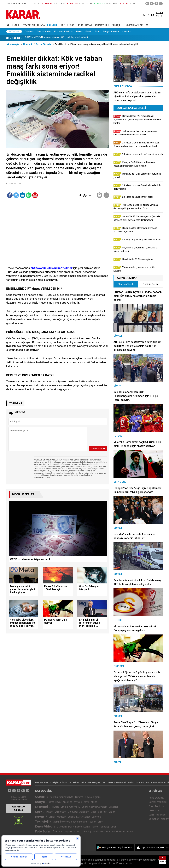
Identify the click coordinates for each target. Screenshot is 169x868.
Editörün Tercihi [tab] (150, 284)
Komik (87, 827)
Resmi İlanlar (134, 25)
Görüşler (117, 25)
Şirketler (126, 32)
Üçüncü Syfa (66, 797)
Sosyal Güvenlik (111, 32)
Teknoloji (42, 822)
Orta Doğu (55, 802)
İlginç (95, 827)
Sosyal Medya (79, 822)
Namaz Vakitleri (158, 802)
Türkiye (79, 797)
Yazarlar (29, 25)
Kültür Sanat (83, 817)
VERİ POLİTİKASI (136, 782)
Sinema (78, 827)
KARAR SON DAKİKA (19, 808)
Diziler (52, 817)
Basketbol (61, 812)
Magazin (62, 817)
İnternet (65, 822)
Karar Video (102, 25)
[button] (80, 196)
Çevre (88, 797)
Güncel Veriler (44, 32)
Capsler (68, 832)
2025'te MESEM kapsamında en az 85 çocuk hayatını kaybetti (56, 38)
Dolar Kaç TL (156, 810)
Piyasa (79, 32)
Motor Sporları (99, 812)
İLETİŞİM (54, 782)
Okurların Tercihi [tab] (126, 284)
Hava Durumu (156, 798)
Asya (86, 802)
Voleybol (73, 812)
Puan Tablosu (156, 806)
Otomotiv (29, 32)
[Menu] (146, 25)
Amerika (67, 802)
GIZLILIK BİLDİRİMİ (117, 782)
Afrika (94, 802)
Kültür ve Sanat (101, 832)
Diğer (112, 812)
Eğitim (97, 797)
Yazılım (92, 822)
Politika (54, 797)
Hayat (89, 25)
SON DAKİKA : (14, 38)
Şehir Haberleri (157, 815)
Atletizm (84, 812)
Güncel (16, 25)
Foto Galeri (43, 832)
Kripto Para (67, 25)
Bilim (100, 822)
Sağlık (71, 817)
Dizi (70, 827)
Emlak (88, 32)
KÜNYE (64, 782)
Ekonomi (52, 25)
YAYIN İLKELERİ (76, 782)
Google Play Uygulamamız (117, 847)
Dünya (41, 25)
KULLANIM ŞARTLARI (96, 782)
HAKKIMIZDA (42, 782)
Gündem (62, 827)
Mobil (56, 822)
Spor (80, 25)
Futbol (50, 812)
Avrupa (78, 802)
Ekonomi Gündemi (63, 32)
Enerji (97, 32)
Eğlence (96, 817)
